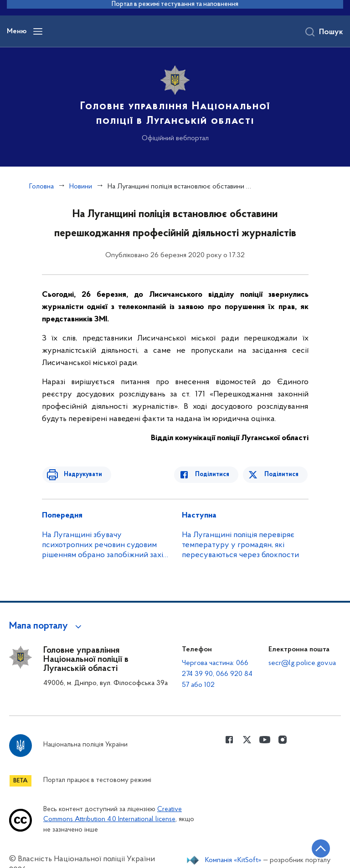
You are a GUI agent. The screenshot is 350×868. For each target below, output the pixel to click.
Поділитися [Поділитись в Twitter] (282, 475)
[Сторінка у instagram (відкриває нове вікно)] (283, 740)
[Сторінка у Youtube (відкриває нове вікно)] (265, 740)
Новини (81, 187)
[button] (47, 626)
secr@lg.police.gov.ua (302, 663)
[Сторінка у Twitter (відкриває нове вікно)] (247, 740)
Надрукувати (79, 475)
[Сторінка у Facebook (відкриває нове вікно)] (229, 740)
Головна (41, 187)
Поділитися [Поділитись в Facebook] (216, 475)
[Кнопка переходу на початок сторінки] (316, 848)
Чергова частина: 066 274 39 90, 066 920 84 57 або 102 (217, 674)
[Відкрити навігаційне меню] (38, 31)
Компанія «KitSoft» (233, 860)
